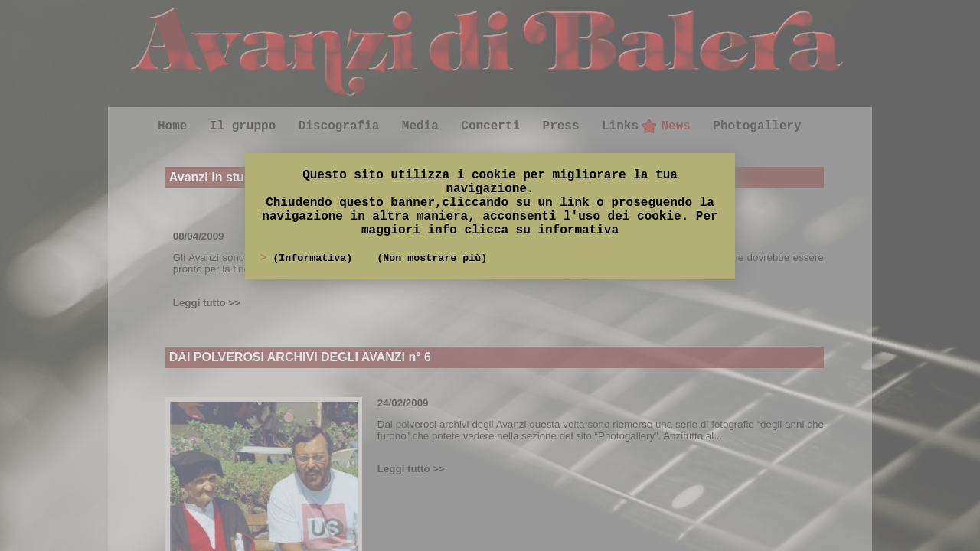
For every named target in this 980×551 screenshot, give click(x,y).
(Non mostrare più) (432, 258)
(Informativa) (315, 258)
